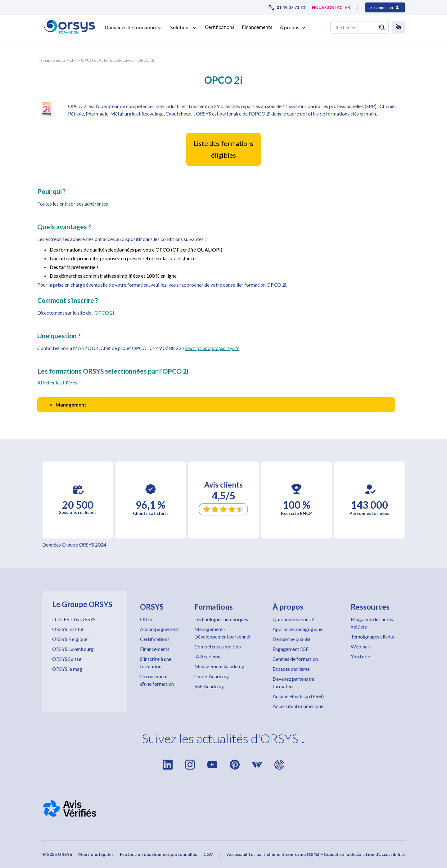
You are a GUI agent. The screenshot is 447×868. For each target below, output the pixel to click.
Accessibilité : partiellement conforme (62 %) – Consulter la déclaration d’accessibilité (316, 854)
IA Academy (207, 656)
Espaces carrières (291, 669)
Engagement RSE (291, 649)
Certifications (220, 27)
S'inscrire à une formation (156, 663)
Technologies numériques (221, 619)
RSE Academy (209, 686)
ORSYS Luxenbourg (73, 649)
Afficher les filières (57, 382)
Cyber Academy (212, 676)
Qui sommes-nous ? (293, 619)
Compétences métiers (218, 646)
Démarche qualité (291, 639)
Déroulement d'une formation (157, 680)
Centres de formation (295, 659)
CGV (208, 854)
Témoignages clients (372, 636)
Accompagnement (160, 629)
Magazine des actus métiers (372, 623)
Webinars (361, 646)
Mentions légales (96, 854)
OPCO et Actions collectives (107, 60)
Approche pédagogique (298, 629)
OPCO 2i (146, 60)
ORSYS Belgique (70, 639)
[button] (134, 26)
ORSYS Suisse (67, 659)
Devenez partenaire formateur (293, 682)
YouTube (360, 656)
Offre (146, 619)
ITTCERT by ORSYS (74, 619)
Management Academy (219, 666)
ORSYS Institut (68, 629)
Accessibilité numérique (298, 706)
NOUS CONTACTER (331, 7)
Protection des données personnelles (158, 854)
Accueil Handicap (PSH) (298, 696)
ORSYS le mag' (68, 669)
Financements (257, 27)
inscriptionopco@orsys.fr (212, 348)
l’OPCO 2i (103, 313)
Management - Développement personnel (222, 633)
